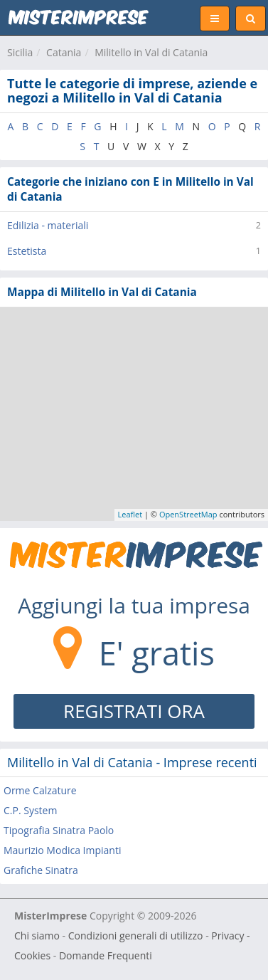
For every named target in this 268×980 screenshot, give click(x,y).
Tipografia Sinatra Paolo (59, 830)
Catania (64, 52)
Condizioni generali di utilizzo (136, 936)
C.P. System (30, 810)
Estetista (27, 251)
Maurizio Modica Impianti (62, 850)
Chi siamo (37, 936)
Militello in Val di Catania (151, 52)
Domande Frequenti (106, 955)
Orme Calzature (40, 790)
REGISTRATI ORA (134, 711)
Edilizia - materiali (48, 225)
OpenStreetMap (188, 514)
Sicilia (20, 52)
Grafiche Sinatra (41, 870)
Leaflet (130, 514)
